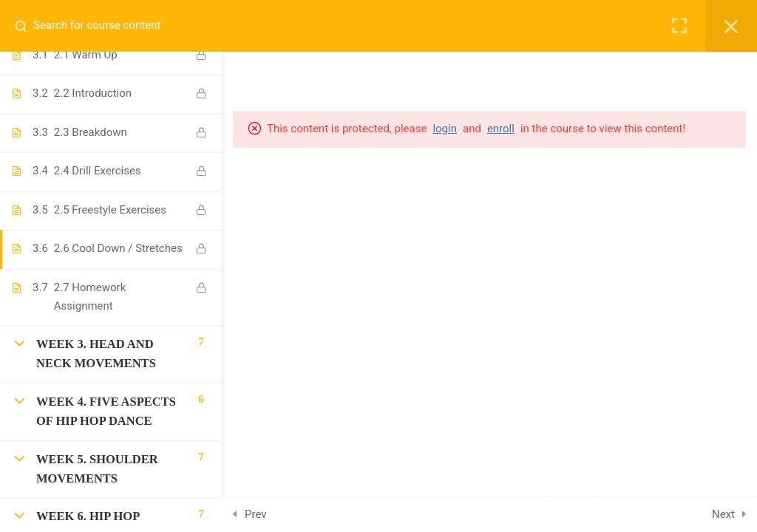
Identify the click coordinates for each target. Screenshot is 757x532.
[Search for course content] (27, 26)
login (445, 129)
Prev (256, 514)
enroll (501, 129)
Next (723, 514)
